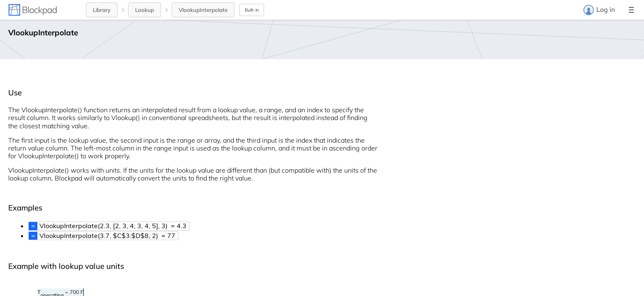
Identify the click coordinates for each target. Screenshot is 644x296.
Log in (599, 10)
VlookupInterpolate (203, 10)
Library (102, 10)
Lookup (145, 10)
